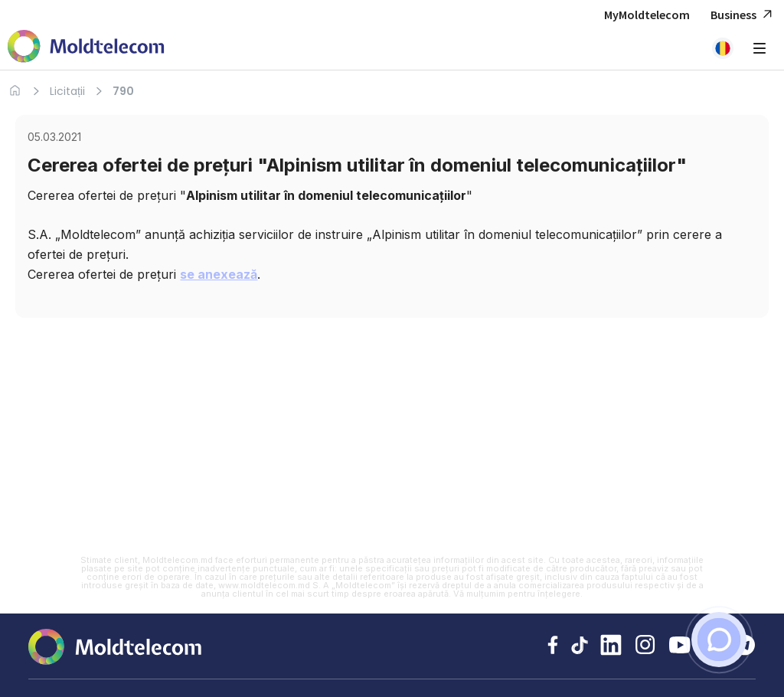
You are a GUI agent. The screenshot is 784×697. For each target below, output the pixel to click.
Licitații (67, 91)
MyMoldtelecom (647, 15)
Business (743, 15)
